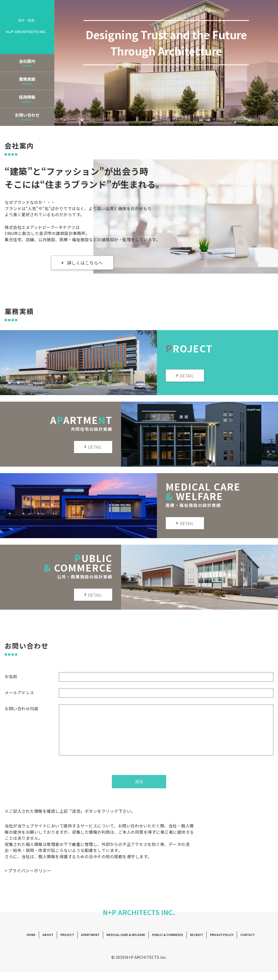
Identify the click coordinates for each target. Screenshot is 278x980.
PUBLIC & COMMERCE (165, 943)
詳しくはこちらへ (85, 263)
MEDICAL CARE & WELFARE (126, 943)
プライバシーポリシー (30, 879)
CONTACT (242, 943)
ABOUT (53, 943)
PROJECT (71, 943)
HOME (37, 943)
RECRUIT (193, 943)
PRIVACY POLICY (217, 943)
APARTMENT (93, 943)
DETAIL (187, 376)
